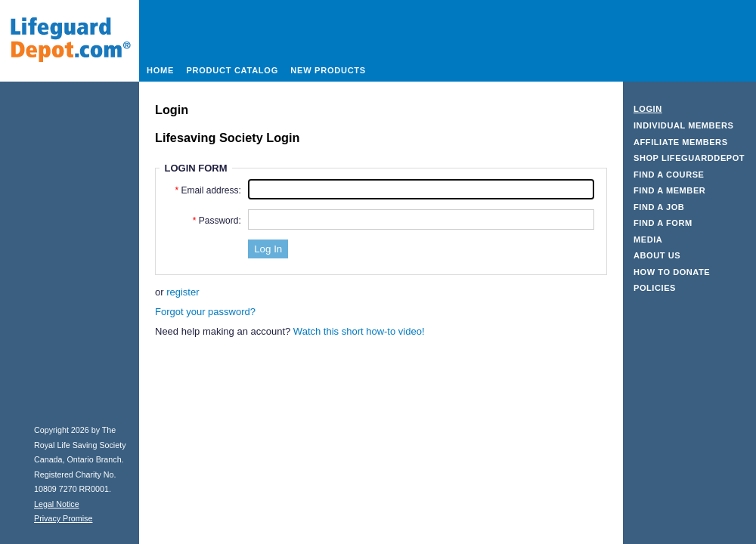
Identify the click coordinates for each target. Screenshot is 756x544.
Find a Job (659, 207)
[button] (268, 249)
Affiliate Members (681, 142)
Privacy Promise (63, 518)
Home (160, 70)
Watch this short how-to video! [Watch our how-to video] (359, 331)
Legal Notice (57, 504)
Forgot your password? (205, 312)
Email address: (211, 190)
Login (648, 109)
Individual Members (684, 125)
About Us (657, 255)
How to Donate (672, 272)
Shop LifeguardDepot (689, 158)
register (183, 292)
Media (648, 240)
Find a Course (669, 175)
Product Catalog (232, 70)
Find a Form (663, 223)
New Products (328, 70)
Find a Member (669, 190)
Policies (655, 288)
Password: (220, 221)
